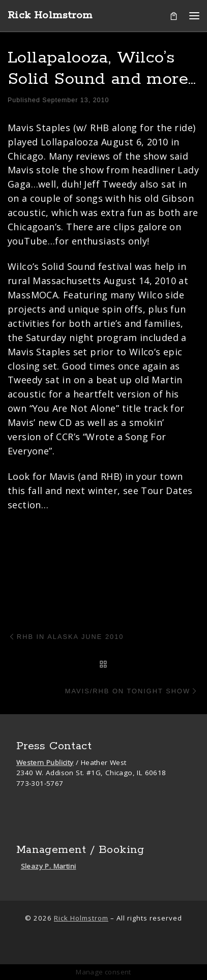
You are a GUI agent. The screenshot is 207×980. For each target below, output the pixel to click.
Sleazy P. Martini (49, 866)
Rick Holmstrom (81, 918)
